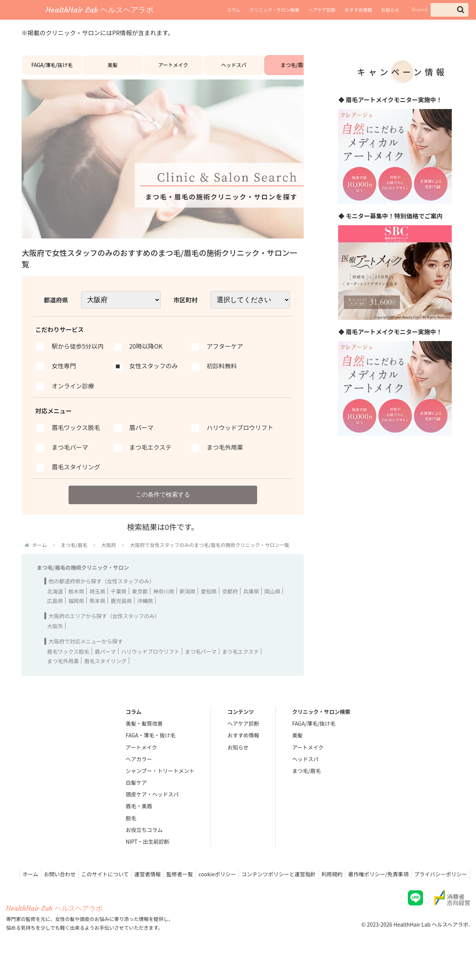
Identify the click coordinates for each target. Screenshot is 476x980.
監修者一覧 (228, 883)
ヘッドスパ (234, 69)
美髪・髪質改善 (144, 732)
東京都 (140, 600)
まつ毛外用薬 (63, 670)
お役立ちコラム (144, 838)
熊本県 (97, 609)
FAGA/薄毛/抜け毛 (52, 69)
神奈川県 (164, 600)
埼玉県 (97, 600)
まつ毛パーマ (201, 660)
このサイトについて (148, 883)
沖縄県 (145, 609)
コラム (234, 10)
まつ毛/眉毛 (294, 69)
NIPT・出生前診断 (147, 850)
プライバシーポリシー (439, 893)
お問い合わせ (101, 883)
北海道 (55, 600)
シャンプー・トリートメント (160, 779)
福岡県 (76, 609)
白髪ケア (136, 791)
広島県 (55, 609)
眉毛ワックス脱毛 (68, 660)
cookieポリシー (268, 883)
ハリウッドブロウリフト (150, 660)
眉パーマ (105, 660)
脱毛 (131, 827)
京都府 (230, 600)
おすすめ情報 (358, 10)
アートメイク (173, 69)
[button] (461, 10)
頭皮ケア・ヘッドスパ (152, 803)
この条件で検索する (163, 502)
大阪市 (55, 635)
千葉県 (119, 600)
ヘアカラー (139, 768)
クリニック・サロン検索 (274, 10)
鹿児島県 (121, 609)
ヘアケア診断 (322, 10)
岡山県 (272, 600)
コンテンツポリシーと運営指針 (332, 883)
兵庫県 (251, 600)
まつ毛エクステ (240, 660)
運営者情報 (193, 883)
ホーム (69, 883)
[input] (449, 10)
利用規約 (387, 883)
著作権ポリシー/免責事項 (436, 883)
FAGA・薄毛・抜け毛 (151, 744)
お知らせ (390, 10)
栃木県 (76, 600)
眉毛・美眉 (139, 815)
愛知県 (209, 600)
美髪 (112, 69)
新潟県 (187, 600)
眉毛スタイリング (105, 670)
